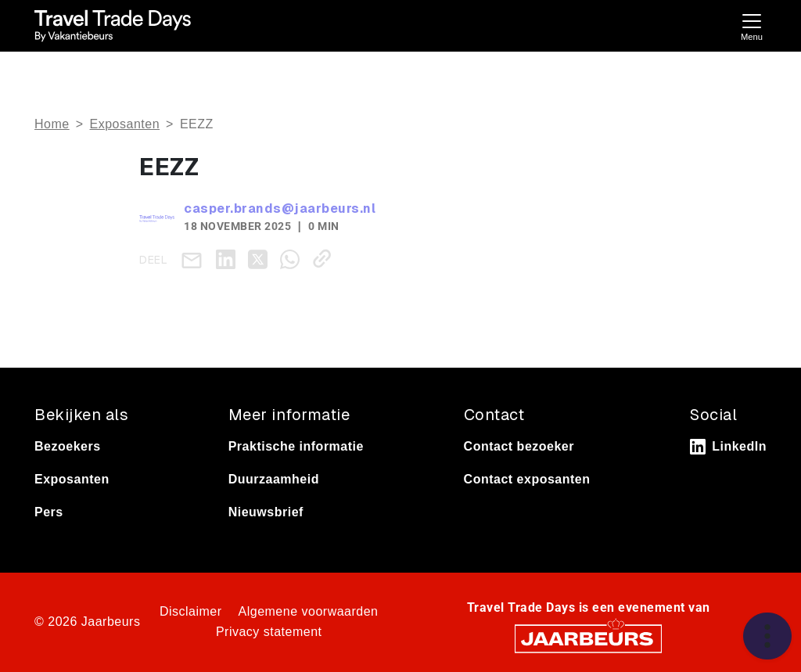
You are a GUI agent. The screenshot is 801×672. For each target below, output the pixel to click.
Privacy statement (269, 632)
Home (52, 124)
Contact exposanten (527, 479)
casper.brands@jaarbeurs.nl (280, 208)
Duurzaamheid (274, 479)
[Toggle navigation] (752, 25)
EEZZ (197, 124)
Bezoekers (68, 446)
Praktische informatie (296, 446)
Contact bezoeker (519, 446)
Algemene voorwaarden (309, 611)
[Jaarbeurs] (588, 637)
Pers (49, 512)
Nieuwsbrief (266, 512)
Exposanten (125, 124)
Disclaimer (191, 611)
